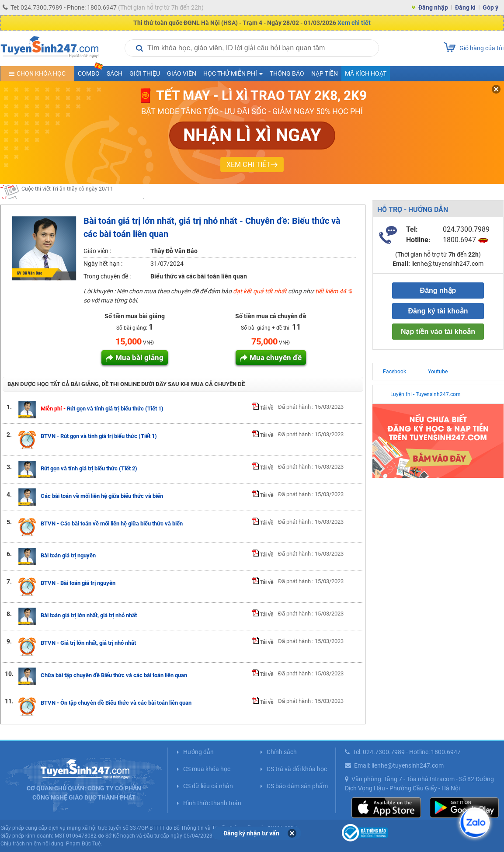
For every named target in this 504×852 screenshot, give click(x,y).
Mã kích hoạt (366, 73)
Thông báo (287, 73)
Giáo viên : (97, 251)
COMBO (90, 71)
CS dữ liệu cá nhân (208, 786)
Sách (115, 73)
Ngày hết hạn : (103, 264)
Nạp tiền (325, 73)
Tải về (262, 408)
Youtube (438, 372)
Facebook (395, 372)
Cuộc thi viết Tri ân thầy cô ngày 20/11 (67, 192)
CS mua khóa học (207, 769)
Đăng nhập (433, 7)
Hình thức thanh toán (212, 803)
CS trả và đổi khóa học (297, 769)
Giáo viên (182, 73)
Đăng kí (465, 7)
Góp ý (490, 7)
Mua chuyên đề (276, 358)
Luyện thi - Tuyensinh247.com (426, 394)
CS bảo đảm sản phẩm (297, 786)
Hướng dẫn (198, 752)
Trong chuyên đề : (107, 276)
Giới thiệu (145, 73)
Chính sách (282, 752)
